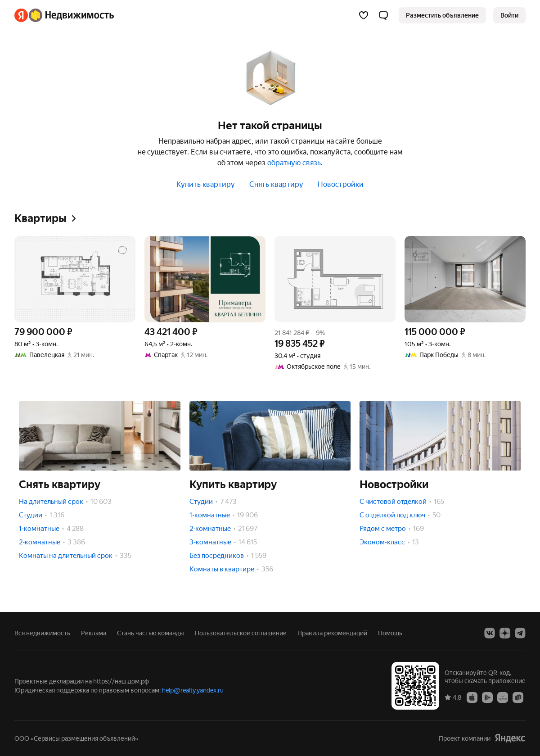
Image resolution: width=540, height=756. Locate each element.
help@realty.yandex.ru (193, 690)
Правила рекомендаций (332, 633)
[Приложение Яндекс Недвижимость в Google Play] (487, 697)
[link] (509, 15)
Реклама (94, 633)
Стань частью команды (151, 633)
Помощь (390, 633)
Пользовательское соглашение (241, 633)
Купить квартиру (206, 184)
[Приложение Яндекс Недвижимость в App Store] (472, 697)
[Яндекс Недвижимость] (71, 15)
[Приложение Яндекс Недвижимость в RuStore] (518, 697)
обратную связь (294, 163)
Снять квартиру (276, 184)
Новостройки (341, 184)
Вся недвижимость (42, 633)
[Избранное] (364, 15)
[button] (383, 15)
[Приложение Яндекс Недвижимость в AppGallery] (503, 697)
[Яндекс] (21, 15)
